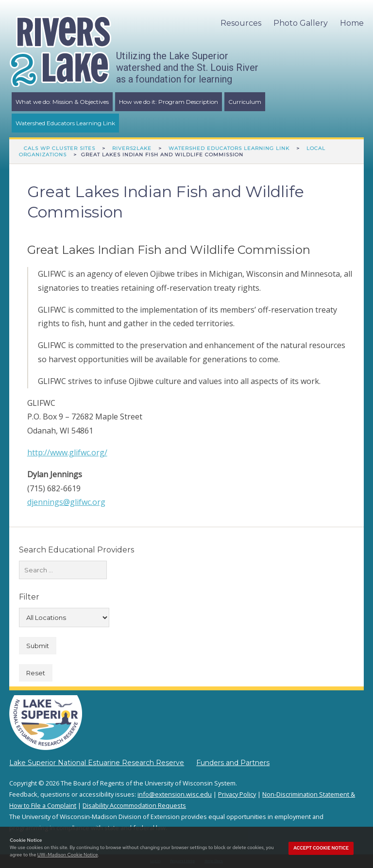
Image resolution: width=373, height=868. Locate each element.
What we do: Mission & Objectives (62, 102)
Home (352, 23)
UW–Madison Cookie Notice (68, 855)
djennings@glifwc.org (66, 502)
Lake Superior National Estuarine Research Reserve (97, 763)
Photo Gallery (301, 23)
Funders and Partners (233, 763)
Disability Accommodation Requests (134, 805)
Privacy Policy (237, 794)
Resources (241, 23)
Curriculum (245, 102)
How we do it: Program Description (169, 102)
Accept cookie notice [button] (321, 848)
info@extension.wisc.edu (175, 794)
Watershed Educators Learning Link (65, 123)
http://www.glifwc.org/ (67, 452)
